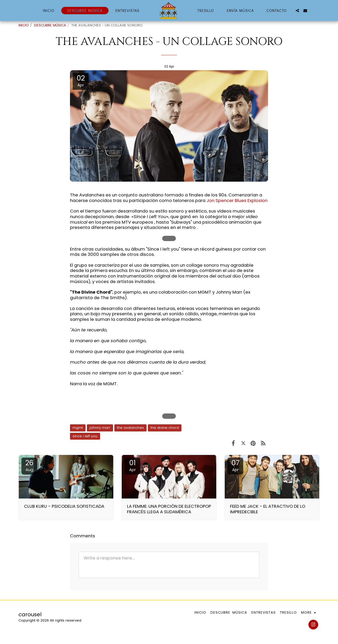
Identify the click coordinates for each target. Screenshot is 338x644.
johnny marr (100, 428)
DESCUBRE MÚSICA (50, 25)
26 (29, 465)
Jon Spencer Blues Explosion (237, 201)
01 (132, 465)
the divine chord (165, 428)
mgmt (78, 428)
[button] (297, 11)
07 (235, 465)
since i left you (85, 436)
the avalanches (130, 428)
